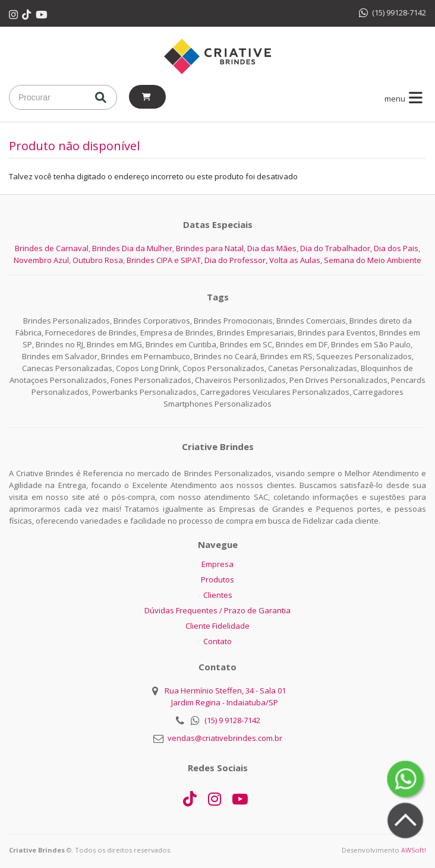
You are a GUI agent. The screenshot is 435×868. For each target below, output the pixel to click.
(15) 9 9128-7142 (232, 720)
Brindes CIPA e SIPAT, (165, 260)
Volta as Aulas (295, 260)
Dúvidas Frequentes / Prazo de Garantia (218, 610)
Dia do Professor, (236, 260)
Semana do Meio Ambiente (373, 260)
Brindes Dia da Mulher (132, 248)
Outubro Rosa (98, 260)
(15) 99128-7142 (393, 12)
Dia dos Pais (396, 248)
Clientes (218, 595)
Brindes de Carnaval (52, 248)
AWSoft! (414, 850)
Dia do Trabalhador (335, 248)
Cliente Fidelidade (218, 626)
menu (406, 99)
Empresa (218, 564)
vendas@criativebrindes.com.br (225, 738)
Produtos (218, 579)
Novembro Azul (41, 260)
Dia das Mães (272, 248)
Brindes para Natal (210, 248)
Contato (218, 641)
